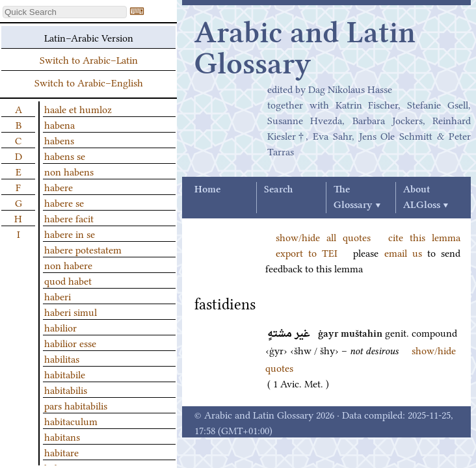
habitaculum (71, 421)
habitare (61, 452)
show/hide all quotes (323, 237)
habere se (64, 202)
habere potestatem (83, 249)
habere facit (69, 218)
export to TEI (307, 252)
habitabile (65, 374)
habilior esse (70, 343)
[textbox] (65, 12)
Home (207, 190)
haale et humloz (78, 109)
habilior (60, 327)
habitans (62, 436)
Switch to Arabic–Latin (89, 59)
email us (403, 252)
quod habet (68, 280)
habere (59, 187)
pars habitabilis (76, 405)
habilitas (62, 358)
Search (278, 190)
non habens (69, 171)
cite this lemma (424, 237)
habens (59, 140)
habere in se (70, 233)
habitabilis (66, 389)
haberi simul (71, 311)
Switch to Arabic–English (89, 82)
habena (59, 124)
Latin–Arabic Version (89, 37)
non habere (68, 265)
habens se (65, 155)
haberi (58, 296)
